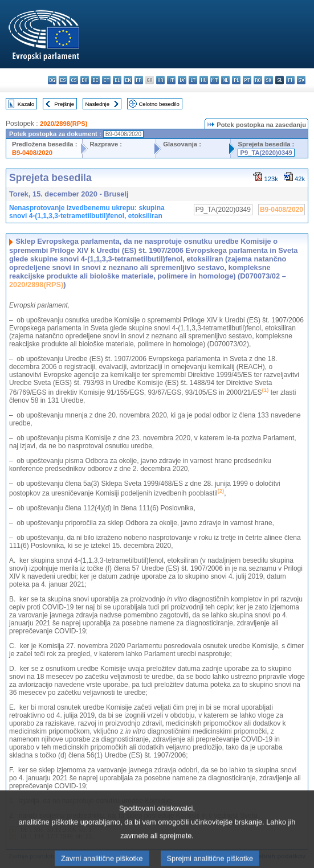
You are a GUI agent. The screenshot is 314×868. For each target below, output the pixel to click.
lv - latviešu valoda (182, 80)
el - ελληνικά (117, 80)
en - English (128, 80)
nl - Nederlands (225, 80)
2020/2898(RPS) (64, 124)
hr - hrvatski (160, 80)
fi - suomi (290, 80)
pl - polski (236, 80)
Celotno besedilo (159, 104)
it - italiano (171, 80)
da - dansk (85, 80)
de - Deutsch (95, 80)
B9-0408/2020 (32, 153)
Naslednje (97, 104)
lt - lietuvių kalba (193, 80)
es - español (63, 80)
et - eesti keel (106, 80)
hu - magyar (204, 80)
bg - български (52, 80)
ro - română (258, 80)
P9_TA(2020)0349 (266, 153)
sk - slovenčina (269, 80)
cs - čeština (74, 80)
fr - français (139, 80)
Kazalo (26, 104)
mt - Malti (215, 80)
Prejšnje (64, 104)
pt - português (247, 80)
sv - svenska (301, 80)
